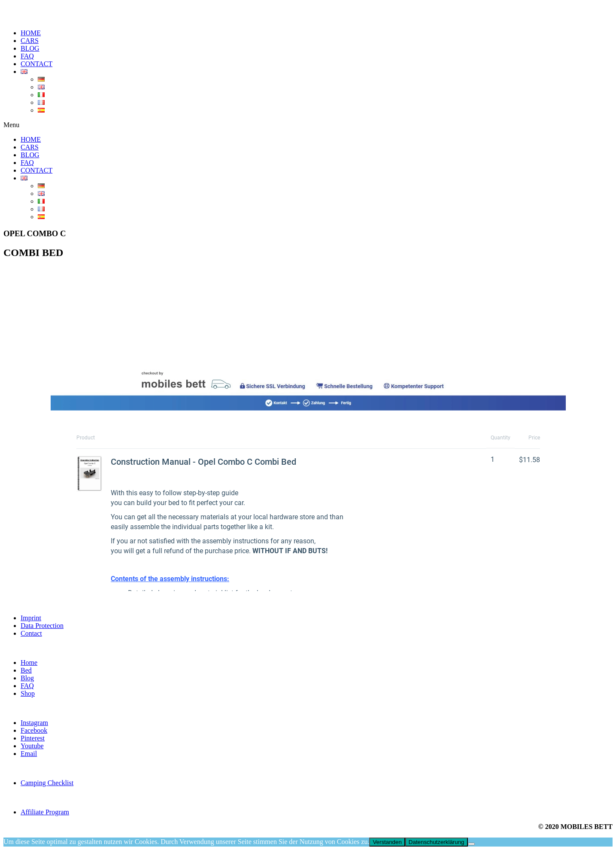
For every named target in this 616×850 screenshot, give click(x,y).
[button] (308, 125)
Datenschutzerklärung (437, 842)
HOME (31, 33)
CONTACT (36, 64)
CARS (30, 41)
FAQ (27, 56)
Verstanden (387, 842)
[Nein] (471, 844)
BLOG (30, 48)
